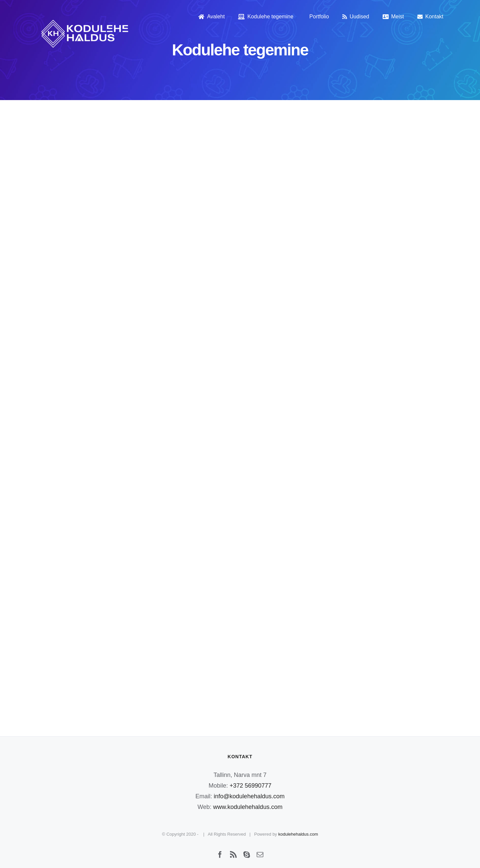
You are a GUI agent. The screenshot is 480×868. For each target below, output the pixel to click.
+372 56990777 (251, 786)
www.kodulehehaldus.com (248, 807)
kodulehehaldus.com (298, 834)
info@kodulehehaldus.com (249, 796)
